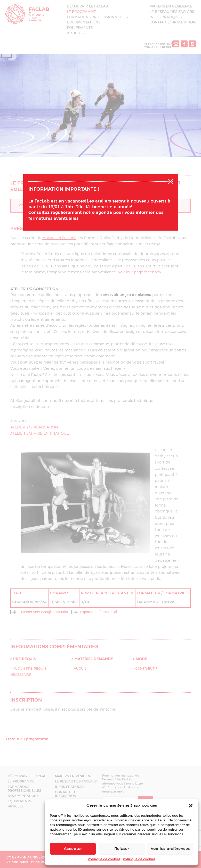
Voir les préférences (170, 849)
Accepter (73, 849)
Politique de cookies (104, 859)
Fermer (170, 181)
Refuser (122, 849)
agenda (104, 213)
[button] (191, 806)
